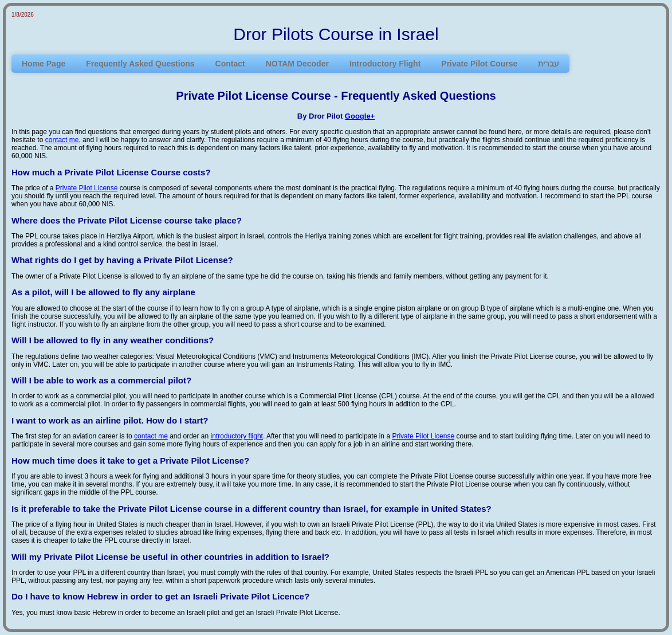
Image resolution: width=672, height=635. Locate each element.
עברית (549, 64)
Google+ (360, 116)
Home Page (44, 64)
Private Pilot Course (479, 64)
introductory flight (237, 436)
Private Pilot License (87, 188)
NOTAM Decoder (297, 64)
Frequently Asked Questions (140, 64)
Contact (230, 64)
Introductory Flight (385, 64)
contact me (62, 140)
